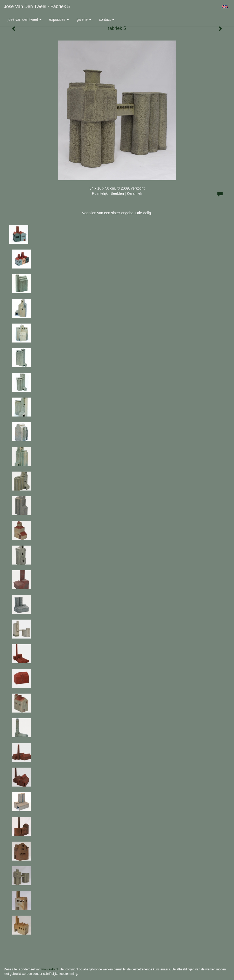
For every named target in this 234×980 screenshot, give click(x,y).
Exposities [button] (59, 19)
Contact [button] (107, 19)
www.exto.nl (50, 969)
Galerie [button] (84, 19)
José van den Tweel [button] (25, 19)
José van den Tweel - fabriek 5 (37, 6)
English (225, 7)
